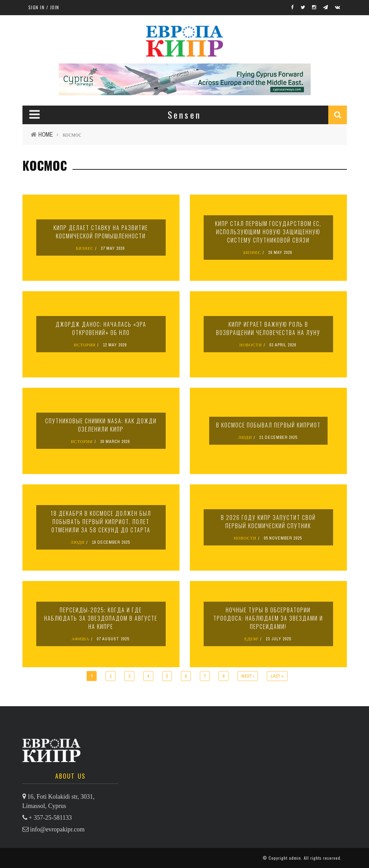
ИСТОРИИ (85, 345)
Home (46, 134)
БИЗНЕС (85, 248)
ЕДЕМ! (252, 639)
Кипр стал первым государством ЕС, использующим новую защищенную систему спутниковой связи (268, 232)
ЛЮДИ (245, 437)
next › (248, 676)
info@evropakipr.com (57, 829)
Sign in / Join (44, 7)
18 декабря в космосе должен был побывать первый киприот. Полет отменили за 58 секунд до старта (101, 522)
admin (295, 858)
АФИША (80, 639)
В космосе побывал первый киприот (268, 425)
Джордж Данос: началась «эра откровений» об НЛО (101, 328)
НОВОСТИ (250, 345)
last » (277, 676)
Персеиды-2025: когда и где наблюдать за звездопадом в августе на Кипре (101, 618)
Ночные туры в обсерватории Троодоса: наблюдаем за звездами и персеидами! (268, 618)
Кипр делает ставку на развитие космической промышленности (101, 232)
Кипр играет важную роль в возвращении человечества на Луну (268, 328)
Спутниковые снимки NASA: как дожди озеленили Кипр (101, 425)
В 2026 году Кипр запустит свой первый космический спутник (268, 522)
